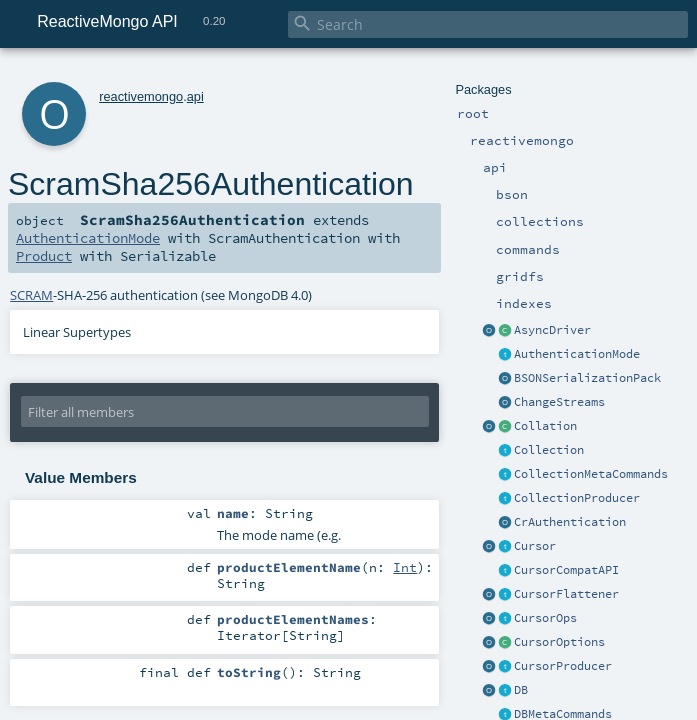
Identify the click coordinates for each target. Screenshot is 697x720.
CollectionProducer (577, 498)
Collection (549, 450)
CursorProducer (563, 666)
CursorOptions (559, 642)
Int (405, 567)
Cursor (535, 546)
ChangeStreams (559, 402)
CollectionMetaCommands (591, 474)
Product (44, 256)
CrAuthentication (570, 522)
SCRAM (31, 295)
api (195, 96)
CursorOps (545, 618)
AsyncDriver (552, 330)
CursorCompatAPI (566, 570)
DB (521, 690)
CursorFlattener (566, 594)
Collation (545, 426)
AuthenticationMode (577, 354)
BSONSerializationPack (587, 378)
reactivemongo (141, 96)
